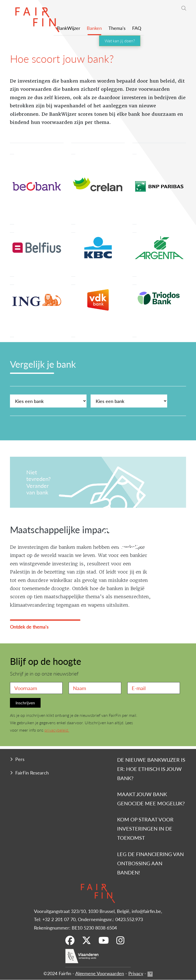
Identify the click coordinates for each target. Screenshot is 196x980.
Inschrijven (25, 703)
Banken (94, 28)
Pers (20, 759)
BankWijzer (69, 28)
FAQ (137, 28)
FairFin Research (32, 773)
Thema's (117, 28)
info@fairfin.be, (147, 911)
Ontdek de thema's (29, 627)
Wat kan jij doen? (120, 41)
